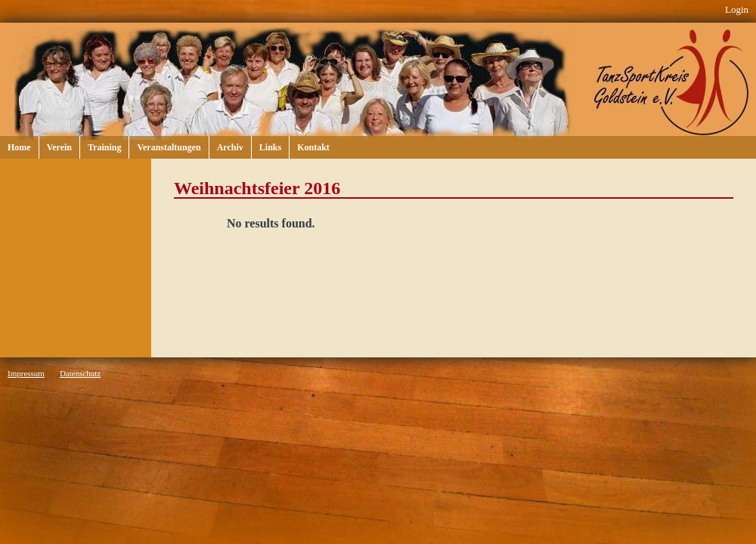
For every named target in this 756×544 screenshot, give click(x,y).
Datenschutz (80, 373)
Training (104, 147)
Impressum (26, 373)
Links (270, 147)
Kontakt (313, 147)
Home (19, 147)
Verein (59, 147)
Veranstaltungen (169, 147)
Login (737, 9)
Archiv (230, 147)
